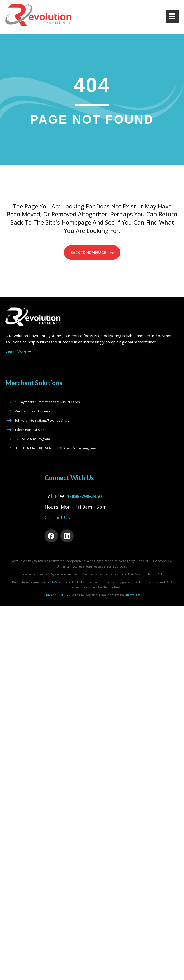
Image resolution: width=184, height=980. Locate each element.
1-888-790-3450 (84, 496)
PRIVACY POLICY (56, 595)
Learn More (18, 351)
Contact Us (57, 517)
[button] (92, 252)
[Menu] (172, 16)
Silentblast (132, 595)
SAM (53, 582)
